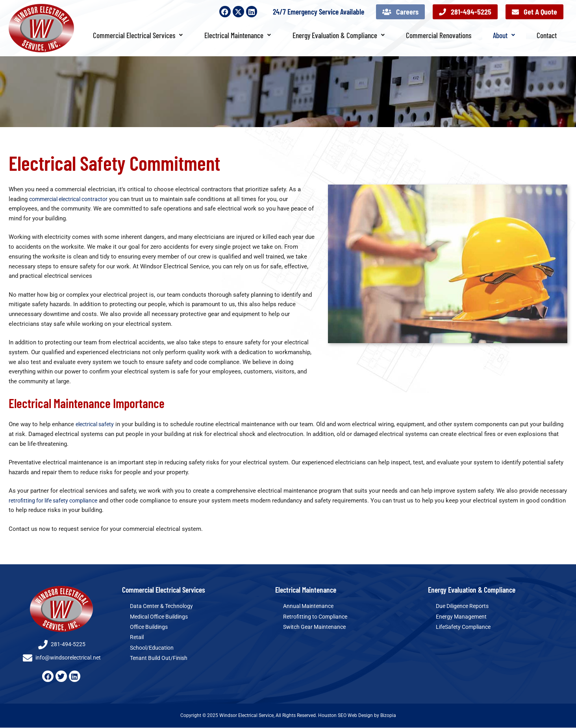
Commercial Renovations (439, 35)
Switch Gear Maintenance (317, 628)
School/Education (154, 649)
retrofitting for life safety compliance (57, 501)
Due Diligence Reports (465, 606)
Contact (547, 35)
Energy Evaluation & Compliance (339, 35)
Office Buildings (150, 628)
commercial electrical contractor (72, 199)
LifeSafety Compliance (466, 628)
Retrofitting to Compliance (318, 617)
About (504, 35)
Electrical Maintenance (238, 35)
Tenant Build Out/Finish (160, 660)
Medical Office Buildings (162, 617)
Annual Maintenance (310, 606)
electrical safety (97, 424)
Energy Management (463, 617)
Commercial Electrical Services (138, 35)
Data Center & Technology (164, 606)
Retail (137, 638)
